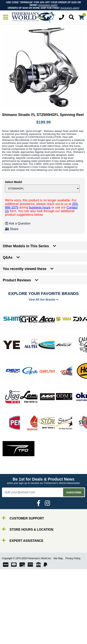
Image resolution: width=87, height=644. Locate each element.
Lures (12, 634)
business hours (40, 207)
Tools (12, 641)
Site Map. (58, 558)
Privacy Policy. (73, 558)
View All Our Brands (44, 300)
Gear (12, 637)
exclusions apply (48, 5)
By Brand (15, 619)
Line (11, 630)
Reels (12, 626)
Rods (12, 623)
